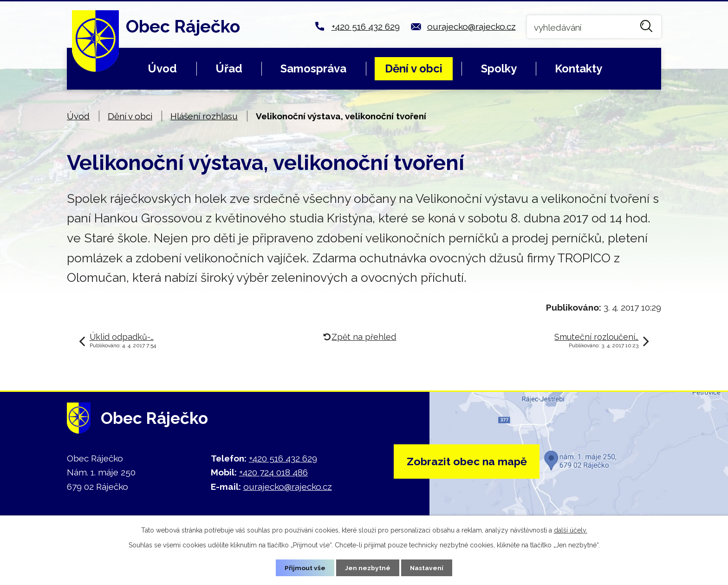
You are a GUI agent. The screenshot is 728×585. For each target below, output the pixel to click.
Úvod (162, 68)
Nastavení (427, 567)
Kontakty (578, 68)
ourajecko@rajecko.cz (471, 26)
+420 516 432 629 (366, 26)
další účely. (571, 530)
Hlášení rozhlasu (204, 116)
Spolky (499, 68)
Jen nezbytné (368, 567)
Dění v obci (414, 68)
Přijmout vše (305, 567)
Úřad (229, 68)
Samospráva (313, 68)
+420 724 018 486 (273, 472)
